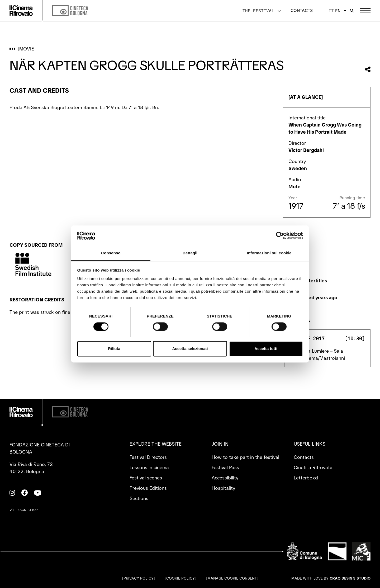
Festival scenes (146, 478)
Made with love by (331, 578)
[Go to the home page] (21, 11)
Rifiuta (114, 349)
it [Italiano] (331, 11)
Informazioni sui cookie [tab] (269, 253)
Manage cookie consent (232, 578)
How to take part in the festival (245, 457)
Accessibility (225, 478)
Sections (139, 498)
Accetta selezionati (190, 349)
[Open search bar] (352, 11)
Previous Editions (148, 488)
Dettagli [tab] (190, 253)
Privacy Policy (139, 578)
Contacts (302, 10)
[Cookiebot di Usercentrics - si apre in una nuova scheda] (280, 236)
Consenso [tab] (111, 253)
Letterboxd (306, 478)
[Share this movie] (368, 69)
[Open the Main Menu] (365, 11)
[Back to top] (24, 510)
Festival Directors (148, 457)
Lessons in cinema (149, 467)
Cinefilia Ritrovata (313, 467)
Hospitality (223, 488)
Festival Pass (225, 467)
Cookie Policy (180, 578)
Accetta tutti (266, 349)
